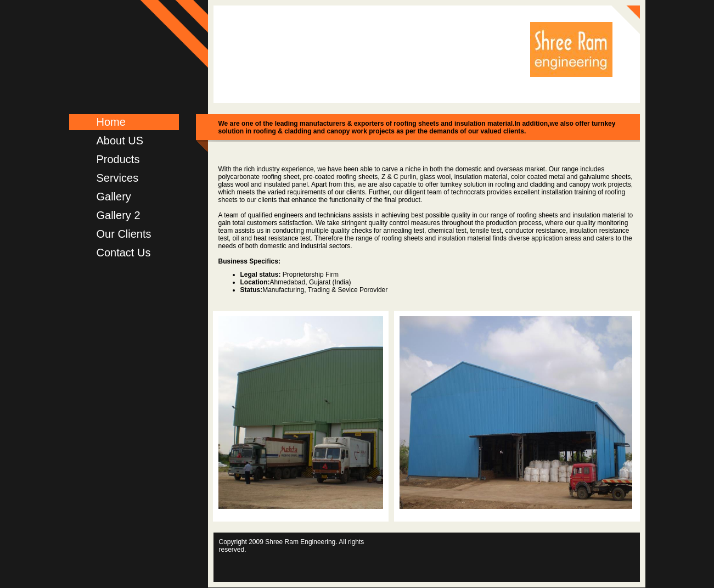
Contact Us (124, 253)
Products (118, 159)
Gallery (114, 197)
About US (120, 141)
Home (111, 122)
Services (118, 178)
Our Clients (124, 234)
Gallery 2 (119, 215)
